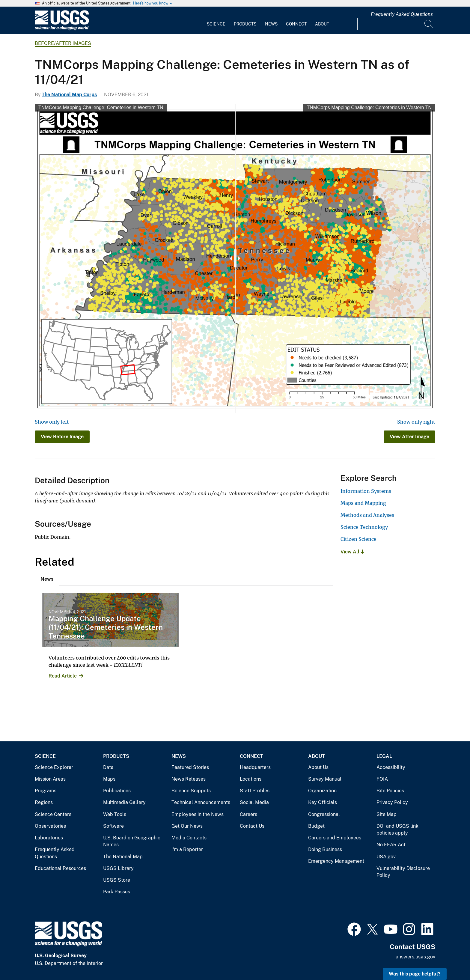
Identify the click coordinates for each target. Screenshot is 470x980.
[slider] (235, 258)
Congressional (324, 814)
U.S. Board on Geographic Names (132, 841)
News (271, 24)
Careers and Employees (335, 838)
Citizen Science (358, 539)
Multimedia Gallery (124, 802)
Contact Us (252, 826)
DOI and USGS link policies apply (397, 830)
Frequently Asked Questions (402, 14)
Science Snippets (191, 791)
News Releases (189, 779)
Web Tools (115, 814)
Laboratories (49, 838)
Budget (316, 826)
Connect (296, 24)
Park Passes (117, 892)
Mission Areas (50, 779)
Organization (322, 791)
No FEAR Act (391, 845)
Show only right (416, 422)
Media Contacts (189, 838)
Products (245, 24)
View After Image (409, 437)
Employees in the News (198, 814)
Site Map (387, 814)
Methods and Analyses (367, 515)
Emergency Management (336, 861)
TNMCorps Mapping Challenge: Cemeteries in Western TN (101, 107)
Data (108, 767)
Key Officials (323, 802)
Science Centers (53, 814)
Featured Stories (190, 767)
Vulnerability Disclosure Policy (403, 872)
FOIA (382, 779)
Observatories (50, 826)
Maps (109, 779)
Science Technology (364, 527)
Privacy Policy (392, 802)
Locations (251, 779)
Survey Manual (325, 779)
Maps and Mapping (363, 503)
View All (352, 552)
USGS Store (117, 880)
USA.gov (386, 857)
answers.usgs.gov (415, 957)
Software (113, 826)
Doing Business (325, 849)
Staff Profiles (255, 791)
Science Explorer (54, 767)
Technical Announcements (201, 802)
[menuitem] (216, 20)
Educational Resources (60, 868)
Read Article (63, 676)
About (322, 24)
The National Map (123, 857)
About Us (318, 767)
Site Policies (390, 791)
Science (216, 24)
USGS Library (118, 868)
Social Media (254, 802)
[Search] (429, 24)
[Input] (396, 24)
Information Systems (366, 491)
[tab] (47, 579)
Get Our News (187, 826)
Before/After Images (63, 43)
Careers (248, 814)
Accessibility (391, 767)
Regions (44, 802)
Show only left (52, 422)
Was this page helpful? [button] (415, 974)
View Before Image (62, 437)
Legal (384, 756)
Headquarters (255, 767)
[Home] (62, 29)
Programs (46, 791)
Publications (117, 791)
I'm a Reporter (187, 849)
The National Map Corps (69, 95)
